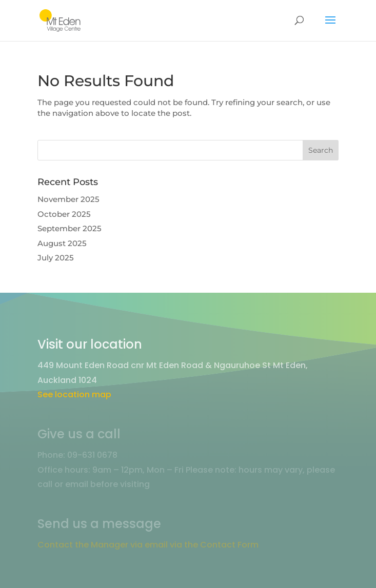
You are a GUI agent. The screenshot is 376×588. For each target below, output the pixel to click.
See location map (74, 394)
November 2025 (68, 199)
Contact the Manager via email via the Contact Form (148, 545)
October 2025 (64, 214)
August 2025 (62, 243)
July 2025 (56, 258)
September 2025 (70, 228)
